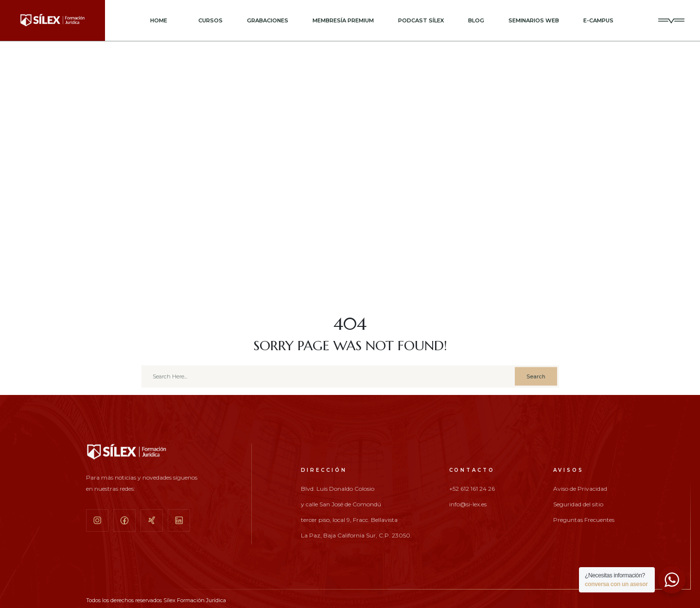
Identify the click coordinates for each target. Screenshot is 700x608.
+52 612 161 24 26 (472, 489)
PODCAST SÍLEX (421, 20)
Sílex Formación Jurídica (195, 600)
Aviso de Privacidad (580, 489)
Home (159, 20)
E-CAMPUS (598, 20)
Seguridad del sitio (578, 504)
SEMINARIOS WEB (534, 20)
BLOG (476, 20)
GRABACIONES (268, 20)
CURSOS (210, 20)
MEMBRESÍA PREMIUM (343, 20)
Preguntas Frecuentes (584, 520)
